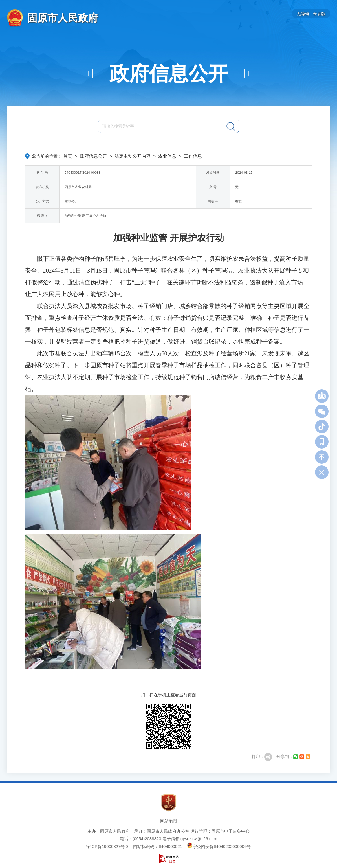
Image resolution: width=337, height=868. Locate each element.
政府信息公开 (169, 74)
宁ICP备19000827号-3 (107, 846)
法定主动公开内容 (133, 156)
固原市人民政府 (63, 18)
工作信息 (193, 156)
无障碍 (303, 13)
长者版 (319, 13)
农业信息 (167, 156)
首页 (68, 156)
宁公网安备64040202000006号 (219, 846)
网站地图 (169, 821)
